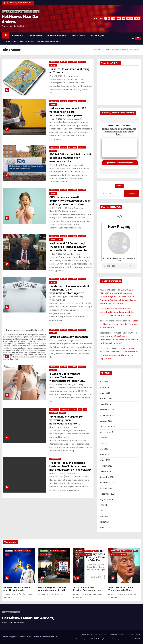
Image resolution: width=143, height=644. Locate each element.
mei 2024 (104, 516)
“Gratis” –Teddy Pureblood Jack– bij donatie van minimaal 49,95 (32, 41)
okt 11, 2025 (57, 165)
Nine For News (70, 427)
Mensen (130, 18)
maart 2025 (105, 460)
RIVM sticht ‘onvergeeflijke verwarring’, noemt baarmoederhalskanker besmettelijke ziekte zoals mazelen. (66, 424)
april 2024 (104, 522)
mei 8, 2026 (11, 594)
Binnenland (54, 62)
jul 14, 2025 (57, 341)
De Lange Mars (71, 341)
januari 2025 (105, 471)
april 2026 (104, 387)
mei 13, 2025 (57, 427)
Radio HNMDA (18, 35)
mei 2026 (104, 382)
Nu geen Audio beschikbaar (119, 266)
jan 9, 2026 (57, 119)
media (137, 18)
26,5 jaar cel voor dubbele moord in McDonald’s (16, 589)
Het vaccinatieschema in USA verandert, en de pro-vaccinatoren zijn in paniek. (68, 112)
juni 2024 (104, 511)
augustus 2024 (106, 499)
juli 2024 (103, 505)
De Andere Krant (71, 254)
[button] (133, 38)
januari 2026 (105, 404)
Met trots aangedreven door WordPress (17, 637)
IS (106, 18)
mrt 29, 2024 (58, 473)
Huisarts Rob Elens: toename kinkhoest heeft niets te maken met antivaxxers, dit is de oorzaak (70, 466)
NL (70, 62)
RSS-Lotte (82, 62)
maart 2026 (105, 393)
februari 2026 (106, 399)
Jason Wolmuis (72, 473)
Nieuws (64, 62)
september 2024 (107, 494)
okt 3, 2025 (57, 208)
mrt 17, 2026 (57, 76)
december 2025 (107, 410)
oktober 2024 (106, 488)
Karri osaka (105, 309)
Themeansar (55, 637)
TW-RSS (53, 65)
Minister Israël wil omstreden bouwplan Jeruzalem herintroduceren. (119, 324)
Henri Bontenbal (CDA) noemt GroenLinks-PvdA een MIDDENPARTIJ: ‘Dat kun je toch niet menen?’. (119, 340)
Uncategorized (55, 459)
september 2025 (107, 427)
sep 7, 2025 (57, 254)
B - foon (79, 551)
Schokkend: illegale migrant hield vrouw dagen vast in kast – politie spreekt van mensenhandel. (118, 312)
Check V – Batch (78, 35)
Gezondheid (65, 409)
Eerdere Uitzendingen (56, 35)
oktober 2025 (106, 421)
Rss (75, 62)
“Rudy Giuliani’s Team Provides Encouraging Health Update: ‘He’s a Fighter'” (88, 590)
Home (95, 50)
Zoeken (132, 193)
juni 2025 (104, 443)
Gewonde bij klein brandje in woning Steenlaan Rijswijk (53, 589)
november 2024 (107, 483)
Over (113, 18)
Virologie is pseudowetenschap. (69, 337)
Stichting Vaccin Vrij (73, 119)
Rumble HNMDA (35, 35)
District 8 (57, 594)
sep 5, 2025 (57, 297)
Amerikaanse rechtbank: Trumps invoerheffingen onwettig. (121, 590)
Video (60, 240)
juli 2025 (103, 438)
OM (124, 18)
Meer (119, 18)
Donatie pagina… (98, 35)
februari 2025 (106, 466)
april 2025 (104, 455)
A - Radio (9, 551)
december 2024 (107, 477)
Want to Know (71, 76)
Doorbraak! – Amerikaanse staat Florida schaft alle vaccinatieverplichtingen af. (69, 290)
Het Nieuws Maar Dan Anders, (28, 618)
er (109, 18)
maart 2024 (105, 528)
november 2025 (107, 415)
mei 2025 (104, 449)
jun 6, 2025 (57, 385)
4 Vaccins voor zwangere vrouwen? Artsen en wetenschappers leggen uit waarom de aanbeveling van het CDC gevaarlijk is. (69, 381)
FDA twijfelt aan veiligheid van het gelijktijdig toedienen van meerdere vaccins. (70, 158)
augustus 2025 (106, 432)
